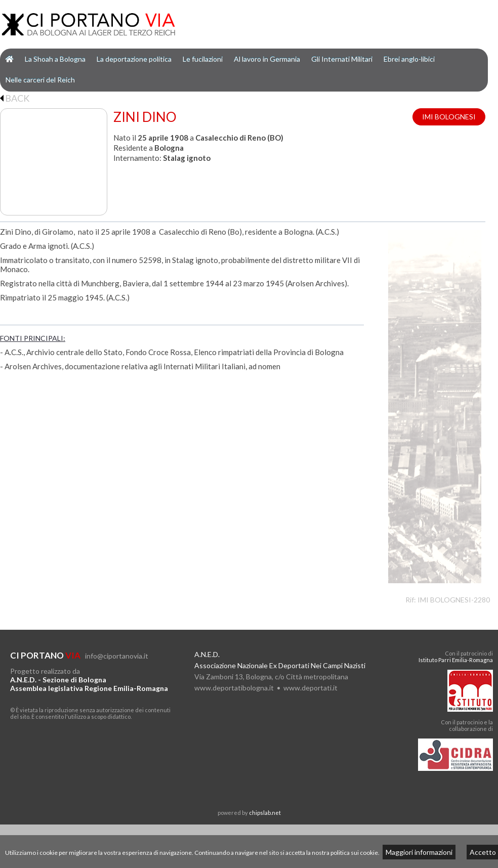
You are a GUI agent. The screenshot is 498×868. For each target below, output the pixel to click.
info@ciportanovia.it (117, 656)
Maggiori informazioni (419, 852)
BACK (15, 98)
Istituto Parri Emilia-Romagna (456, 660)
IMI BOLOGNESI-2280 (454, 600)
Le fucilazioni (203, 59)
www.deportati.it (310, 688)
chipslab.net (265, 813)
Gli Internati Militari (342, 59)
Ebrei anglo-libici (409, 59)
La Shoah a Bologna (55, 59)
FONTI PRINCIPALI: (33, 338)
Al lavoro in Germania (267, 59)
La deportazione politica (134, 59)
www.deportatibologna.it (234, 688)
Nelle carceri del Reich (40, 80)
